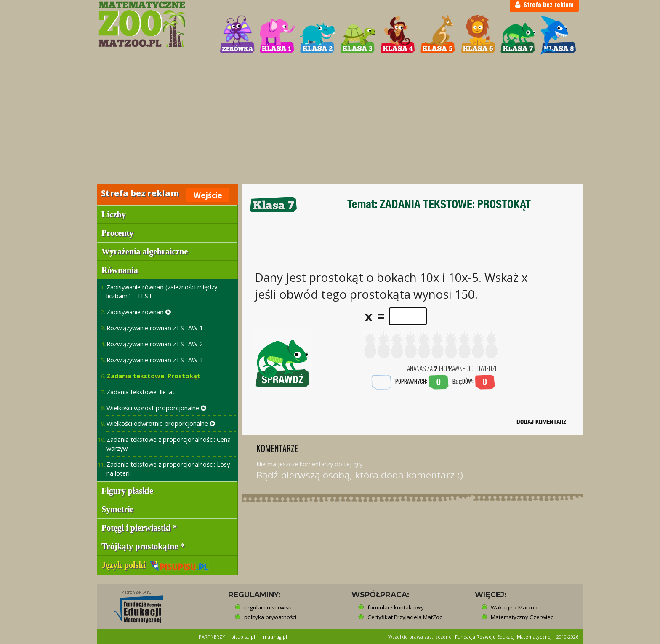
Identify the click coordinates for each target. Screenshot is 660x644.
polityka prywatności (270, 617)
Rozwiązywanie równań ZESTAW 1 (155, 328)
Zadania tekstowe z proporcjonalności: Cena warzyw (169, 444)
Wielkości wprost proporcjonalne (156, 408)
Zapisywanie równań (139, 312)
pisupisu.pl (243, 637)
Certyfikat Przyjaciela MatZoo (405, 617)
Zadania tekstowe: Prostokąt (153, 376)
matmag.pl (275, 637)
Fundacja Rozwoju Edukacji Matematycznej (503, 637)
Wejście (208, 195)
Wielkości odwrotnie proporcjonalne (161, 423)
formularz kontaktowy (396, 607)
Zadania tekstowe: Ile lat (141, 392)
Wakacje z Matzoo (514, 607)
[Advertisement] (330, 120)
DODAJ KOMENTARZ (541, 422)
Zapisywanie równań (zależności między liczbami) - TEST (162, 291)
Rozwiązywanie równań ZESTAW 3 (155, 360)
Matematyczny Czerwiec (522, 617)
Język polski (155, 565)
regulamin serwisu (268, 607)
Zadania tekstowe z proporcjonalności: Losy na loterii (168, 469)
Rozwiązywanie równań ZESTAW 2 (155, 344)
